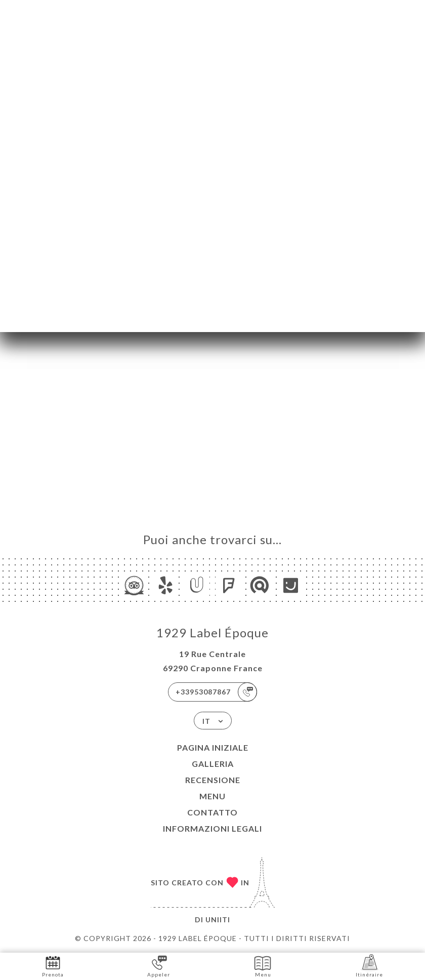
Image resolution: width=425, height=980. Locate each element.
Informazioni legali (212, 828)
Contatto (212, 812)
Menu (212, 796)
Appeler (159, 966)
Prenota (53, 966)
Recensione (213, 780)
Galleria (213, 764)
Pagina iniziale (213, 747)
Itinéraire (369, 966)
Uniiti (218, 920)
